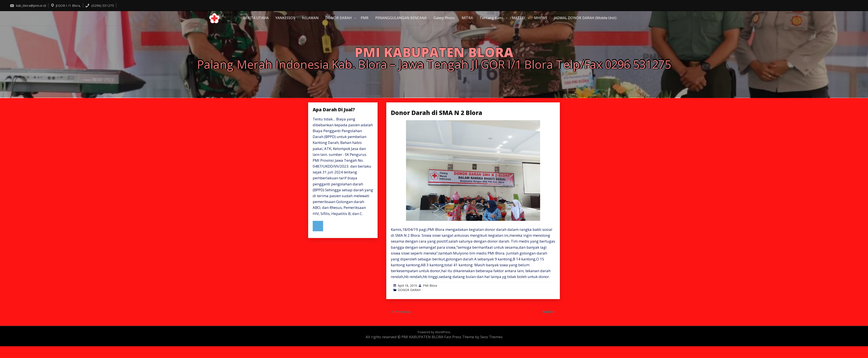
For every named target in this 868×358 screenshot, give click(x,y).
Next (547, 311)
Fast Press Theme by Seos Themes (473, 337)
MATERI (519, 18)
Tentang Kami (491, 18)
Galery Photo (444, 18)
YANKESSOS (285, 18)
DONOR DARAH (339, 18)
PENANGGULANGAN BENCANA (401, 18)
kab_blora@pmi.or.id (28, 5)
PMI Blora (430, 286)
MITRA (467, 18)
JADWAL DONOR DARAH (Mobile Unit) (585, 18)
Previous (403, 311)
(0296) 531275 (99, 5)
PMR (365, 18)
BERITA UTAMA (256, 18)
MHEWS (541, 18)
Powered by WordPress (434, 332)
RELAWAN (310, 18)
